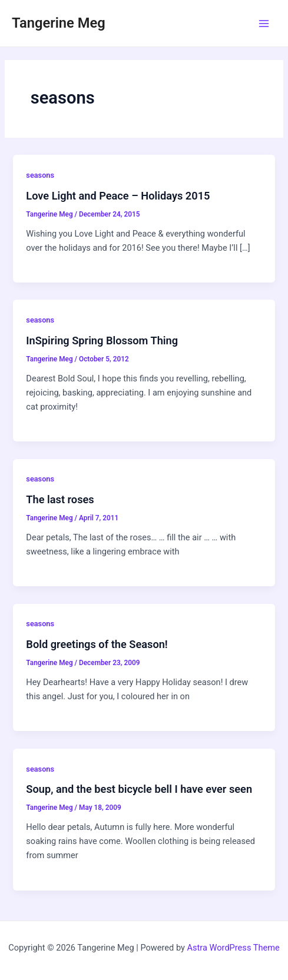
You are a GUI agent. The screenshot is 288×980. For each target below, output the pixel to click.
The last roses (60, 499)
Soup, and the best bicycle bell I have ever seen (139, 789)
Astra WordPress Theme (234, 948)
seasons (40, 175)
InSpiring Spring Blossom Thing (102, 340)
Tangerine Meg (59, 23)
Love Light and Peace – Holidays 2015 (118, 196)
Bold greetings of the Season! (97, 644)
